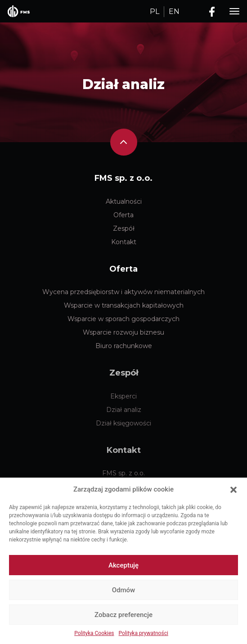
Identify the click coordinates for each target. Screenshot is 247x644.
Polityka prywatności (144, 633)
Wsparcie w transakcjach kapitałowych (124, 305)
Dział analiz (123, 84)
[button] (234, 489)
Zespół (124, 228)
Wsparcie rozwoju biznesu (123, 332)
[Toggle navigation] (234, 11)
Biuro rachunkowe (124, 346)
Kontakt (124, 242)
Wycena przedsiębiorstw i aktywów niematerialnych (123, 292)
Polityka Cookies (94, 633)
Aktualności (124, 201)
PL (155, 11)
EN (174, 11)
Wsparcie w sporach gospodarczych (123, 319)
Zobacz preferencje (123, 615)
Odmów (124, 590)
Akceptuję (123, 565)
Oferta (123, 215)
